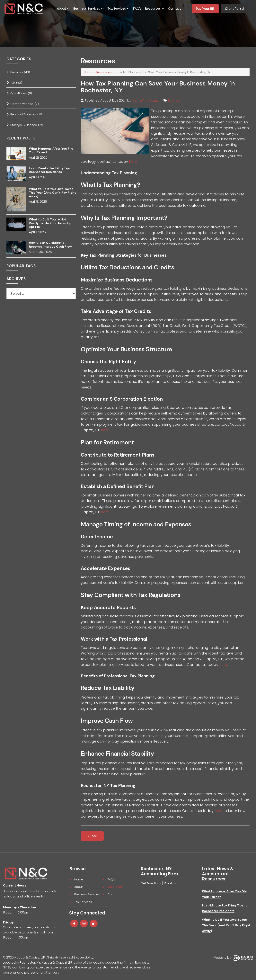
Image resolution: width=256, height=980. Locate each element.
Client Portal (234, 9)
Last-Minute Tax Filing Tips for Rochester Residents (52, 170)
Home (88, 72)
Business (176, 100)
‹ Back (92, 836)
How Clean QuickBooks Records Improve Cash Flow (50, 245)
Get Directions (152, 883)
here (133, 161)
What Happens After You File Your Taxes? (51, 150)
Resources (104, 72)
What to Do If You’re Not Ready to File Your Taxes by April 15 (50, 223)
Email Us (173, 883)
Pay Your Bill (205, 9)
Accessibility (85, 957)
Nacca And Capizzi (147, 100)
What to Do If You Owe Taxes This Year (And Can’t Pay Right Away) (52, 193)
